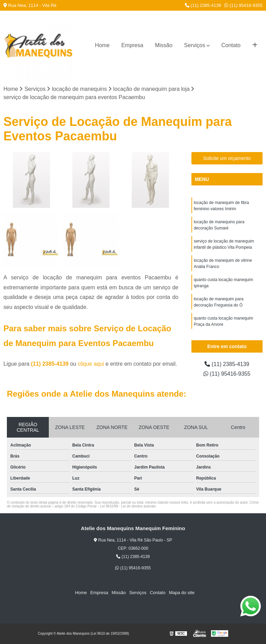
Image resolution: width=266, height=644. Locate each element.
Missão (164, 45)
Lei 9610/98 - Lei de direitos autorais (128, 506)
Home (102, 45)
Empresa (132, 45)
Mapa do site (181, 593)
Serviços (195, 45)
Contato (231, 45)
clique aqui (91, 364)
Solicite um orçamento (227, 158)
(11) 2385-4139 (203, 5)
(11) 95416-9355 (243, 5)
